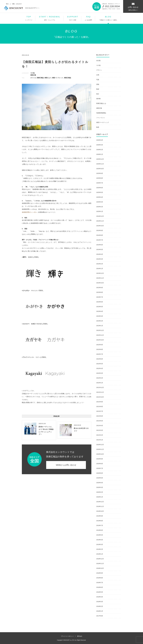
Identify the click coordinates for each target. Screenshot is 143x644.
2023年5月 (100, 307)
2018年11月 (100, 564)
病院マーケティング (103, 122)
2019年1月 (100, 554)
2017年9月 (100, 616)
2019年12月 (100, 502)
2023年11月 (100, 278)
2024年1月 (100, 269)
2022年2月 (100, 378)
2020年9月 (100, 459)
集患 (98, 127)
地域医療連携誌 (101, 113)
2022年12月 (100, 330)
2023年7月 (100, 297)
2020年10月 (100, 454)
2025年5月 (100, 192)
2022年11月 (100, 335)
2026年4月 (100, 140)
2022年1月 (100, 383)
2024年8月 (100, 235)
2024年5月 (100, 249)
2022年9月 (100, 345)
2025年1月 (100, 211)
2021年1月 (100, 440)
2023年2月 (100, 321)
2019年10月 (100, 511)
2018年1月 (100, 611)
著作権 (98, 99)
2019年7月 (100, 525)
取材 (98, 89)
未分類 (98, 61)
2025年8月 (100, 178)
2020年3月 (100, 487)
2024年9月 (100, 230)
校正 (98, 94)
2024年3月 (100, 259)
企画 (98, 75)
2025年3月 (100, 202)
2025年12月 (100, 159)
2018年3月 (100, 602)
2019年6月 (100, 530)
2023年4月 (100, 311)
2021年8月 (100, 407)
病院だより (48, 78)
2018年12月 (100, 559)
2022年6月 (100, 359)
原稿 (98, 84)
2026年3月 (100, 145)
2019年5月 (100, 535)
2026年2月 (100, 150)
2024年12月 (100, 216)
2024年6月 (100, 245)
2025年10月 (100, 169)
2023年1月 (100, 326)
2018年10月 (100, 568)
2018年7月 (100, 583)
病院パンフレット (58, 78)
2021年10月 (100, 397)
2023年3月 (100, 316)
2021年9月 (100, 402)
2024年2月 (100, 264)
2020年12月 (100, 445)
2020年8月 (100, 464)
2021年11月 (100, 392)
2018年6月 (100, 587)
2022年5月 (100, 364)
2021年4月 (100, 426)
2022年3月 (100, 373)
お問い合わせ (133, 7)
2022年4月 (100, 368)
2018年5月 (100, 592)
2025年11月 (100, 164)
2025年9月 (100, 173)
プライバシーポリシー (67, 636)
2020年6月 (100, 473)
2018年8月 (100, 578)
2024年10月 (100, 226)
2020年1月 (100, 497)
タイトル (33, 78)
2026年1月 (100, 154)
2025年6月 (100, 188)
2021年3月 (100, 430)
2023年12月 (100, 273)
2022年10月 (100, 340)
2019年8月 (100, 521)
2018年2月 (100, 606)
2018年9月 (100, 573)
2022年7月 (100, 354)
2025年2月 (100, 207)
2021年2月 (100, 435)
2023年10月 (100, 283)
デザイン (99, 70)
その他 (32, 73)
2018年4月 (100, 597)
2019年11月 (100, 506)
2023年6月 (100, 302)
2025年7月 (100, 183)
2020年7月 (100, 468)
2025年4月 (100, 197)
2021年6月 (100, 416)
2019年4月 (100, 540)
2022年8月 (100, 349)
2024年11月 (100, 221)
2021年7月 (100, 411)
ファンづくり (100, 118)
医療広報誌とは (101, 103)
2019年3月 (100, 544)
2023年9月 (100, 288)
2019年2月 (100, 549)
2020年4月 (100, 483)
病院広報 (33, 75)
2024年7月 (100, 240)
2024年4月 (100, 254)
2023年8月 (100, 292)
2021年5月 (100, 421)
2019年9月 (100, 516)
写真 (98, 80)
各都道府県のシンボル (29, 212)
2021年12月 (100, 387)
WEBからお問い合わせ (66, 465)
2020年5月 (100, 478)
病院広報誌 (68, 78)
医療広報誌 (40, 78)
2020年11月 (100, 449)
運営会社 (80, 636)
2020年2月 (100, 492)
